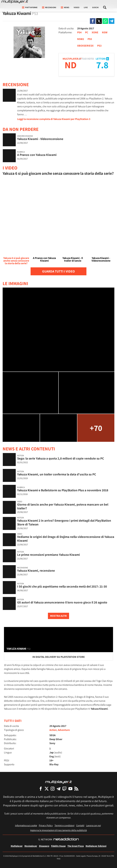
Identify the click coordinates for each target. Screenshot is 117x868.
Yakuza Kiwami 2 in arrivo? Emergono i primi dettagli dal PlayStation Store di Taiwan (64, 522)
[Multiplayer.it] (15, 2)
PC (87, 32)
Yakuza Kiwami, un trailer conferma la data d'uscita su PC (57, 474)
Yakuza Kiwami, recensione (36, 570)
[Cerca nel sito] (105, 7)
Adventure (64, 730)
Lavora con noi (93, 825)
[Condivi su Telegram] (112, 21)
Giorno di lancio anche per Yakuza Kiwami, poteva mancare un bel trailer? (63, 506)
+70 (96, 428)
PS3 (99, 46)
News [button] (65, 7)
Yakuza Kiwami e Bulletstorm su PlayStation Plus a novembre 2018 (63, 490)
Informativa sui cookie (26, 825)
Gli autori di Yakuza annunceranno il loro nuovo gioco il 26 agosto (62, 602)
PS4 (79, 32)
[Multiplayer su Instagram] (53, 789)
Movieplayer (31, 846)
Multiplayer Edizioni (96, 846)
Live (86, 7)
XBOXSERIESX (85, 46)
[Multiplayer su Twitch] (64, 789)
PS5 (90, 39)
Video (77, 7)
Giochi (95, 7)
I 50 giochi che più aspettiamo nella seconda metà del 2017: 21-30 (62, 586)
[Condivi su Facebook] (93, 21)
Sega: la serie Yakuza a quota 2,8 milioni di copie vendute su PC (61, 458)
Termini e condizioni (64, 825)
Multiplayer (17, 846)
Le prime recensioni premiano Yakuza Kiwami (49, 555)
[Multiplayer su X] (47, 789)
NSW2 (81, 39)
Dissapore (44, 846)
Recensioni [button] (49, 7)
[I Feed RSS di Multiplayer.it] (76, 789)
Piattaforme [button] (30, 7)
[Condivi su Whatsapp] (105, 21)
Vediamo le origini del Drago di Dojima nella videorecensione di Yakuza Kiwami (66, 539)
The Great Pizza (76, 846)
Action (53, 730)
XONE (95, 32)
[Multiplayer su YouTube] (70, 789)
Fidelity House (58, 846)
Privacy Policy (46, 825)
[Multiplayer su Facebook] (41, 789)
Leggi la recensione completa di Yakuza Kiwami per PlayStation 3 (54, 119)
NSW (105, 32)
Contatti (80, 825)
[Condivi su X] (99, 21)
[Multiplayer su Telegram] (58, 789)
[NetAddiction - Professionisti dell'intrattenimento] (66, 840)
